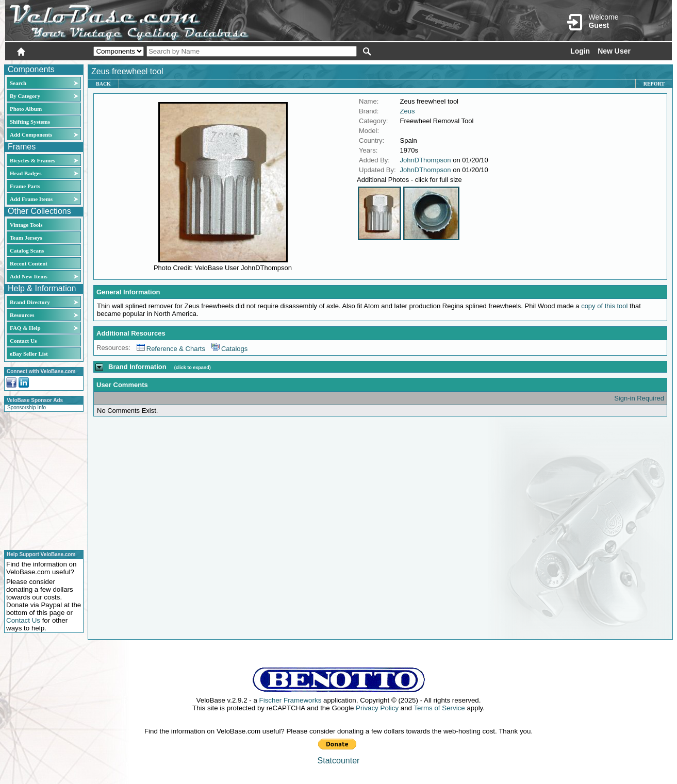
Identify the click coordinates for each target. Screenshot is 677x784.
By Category (25, 96)
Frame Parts (25, 186)
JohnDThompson (426, 160)
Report (654, 84)
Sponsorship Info (27, 407)
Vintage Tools (26, 225)
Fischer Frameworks (291, 700)
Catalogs (229, 349)
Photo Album (26, 109)
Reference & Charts (171, 349)
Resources (22, 315)
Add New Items (29, 276)
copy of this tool (604, 306)
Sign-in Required (639, 398)
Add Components (31, 135)
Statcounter (339, 761)
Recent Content (29, 263)
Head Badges (26, 173)
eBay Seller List (29, 354)
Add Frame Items (31, 199)
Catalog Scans (27, 251)
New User (614, 51)
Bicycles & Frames (33, 160)
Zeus (408, 111)
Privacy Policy (377, 708)
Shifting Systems (30, 122)
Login (580, 51)
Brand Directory (30, 302)
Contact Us (23, 341)
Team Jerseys (26, 238)
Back (103, 84)
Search (18, 83)
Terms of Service (439, 708)
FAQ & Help (25, 328)
